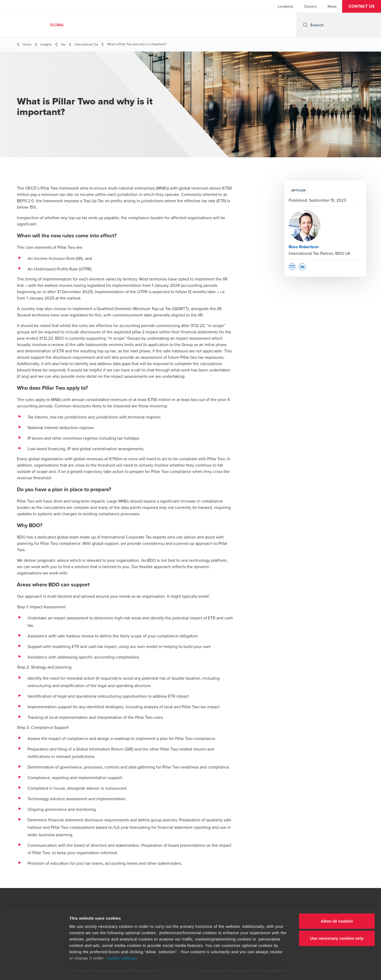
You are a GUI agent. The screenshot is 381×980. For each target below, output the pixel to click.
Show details (278, 970)
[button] (362, 6)
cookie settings (122, 936)
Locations (286, 6)
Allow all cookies (337, 899)
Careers (310, 6)
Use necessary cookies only (337, 916)
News (332, 6)
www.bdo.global (176, 949)
